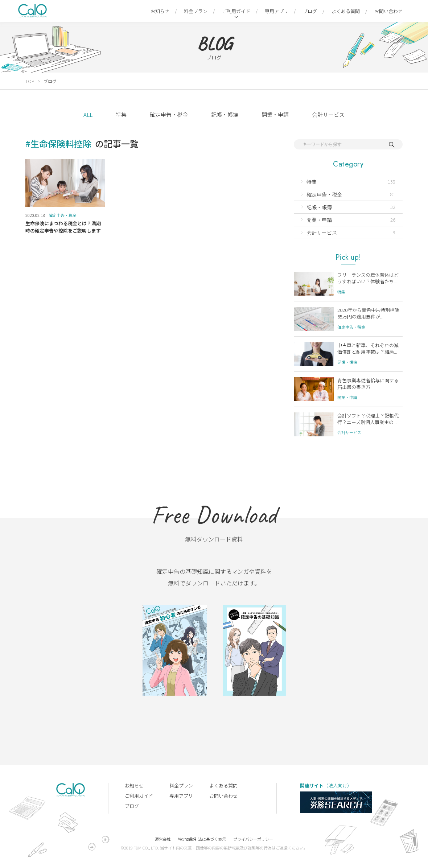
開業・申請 (275, 114)
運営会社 (163, 839)
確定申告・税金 (169, 114)
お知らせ (160, 11)
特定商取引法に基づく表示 (202, 839)
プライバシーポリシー (253, 839)
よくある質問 (346, 11)
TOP (30, 81)
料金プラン (196, 11)
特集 (121, 114)
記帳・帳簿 (225, 114)
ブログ (310, 11)
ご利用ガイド (236, 11)
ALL (88, 114)
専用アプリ (277, 11)
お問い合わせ (388, 11)
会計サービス (328, 114)
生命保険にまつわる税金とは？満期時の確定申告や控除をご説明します (63, 227)
